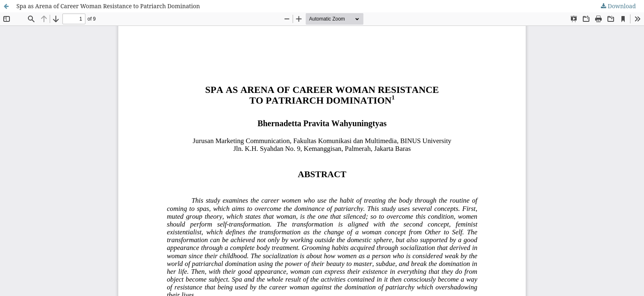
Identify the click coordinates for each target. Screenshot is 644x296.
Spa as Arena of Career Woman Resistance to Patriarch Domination (108, 6)
